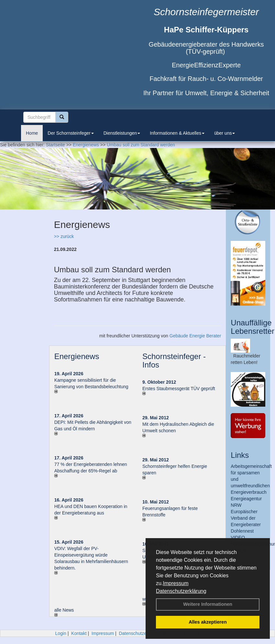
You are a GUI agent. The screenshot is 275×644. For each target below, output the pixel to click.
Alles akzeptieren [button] (208, 622)
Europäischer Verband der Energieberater (246, 518)
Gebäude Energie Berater (195, 336)
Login (60, 633)
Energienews (77, 356)
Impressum (176, 583)
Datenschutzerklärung (181, 591)
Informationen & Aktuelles (177, 133)
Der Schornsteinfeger (71, 133)
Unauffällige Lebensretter (253, 327)
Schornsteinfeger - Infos (174, 361)
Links (240, 455)
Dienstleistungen (122, 133)
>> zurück (64, 236)
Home (32, 133)
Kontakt (79, 633)
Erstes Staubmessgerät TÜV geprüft (179, 389)
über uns (225, 133)
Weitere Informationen (208, 604)
